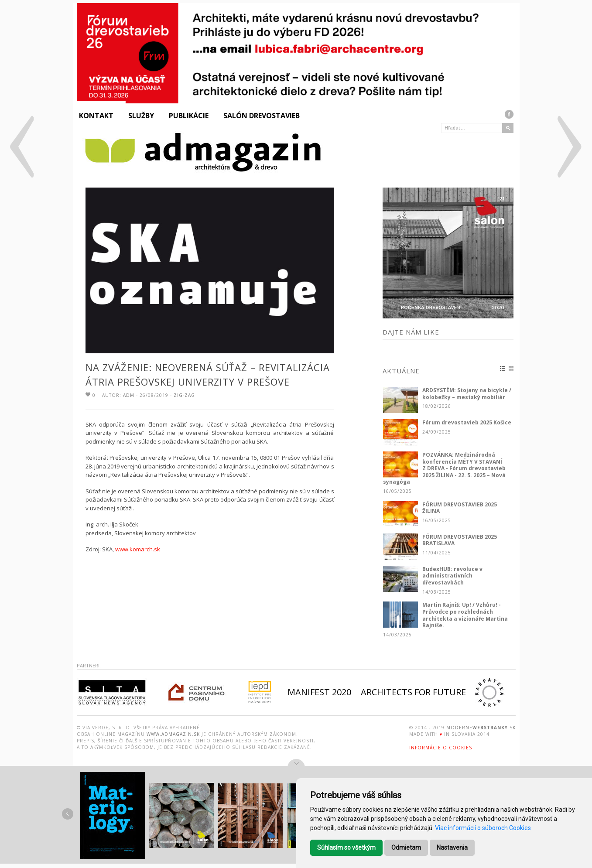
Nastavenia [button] (452, 847)
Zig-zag (184, 395)
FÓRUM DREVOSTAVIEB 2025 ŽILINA (460, 508)
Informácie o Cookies (441, 748)
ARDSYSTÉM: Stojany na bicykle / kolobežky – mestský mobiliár (467, 394)
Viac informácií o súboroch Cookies (483, 828)
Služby (141, 116)
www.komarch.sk (138, 549)
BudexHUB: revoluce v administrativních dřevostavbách (452, 576)
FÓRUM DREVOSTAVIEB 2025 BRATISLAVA (460, 540)
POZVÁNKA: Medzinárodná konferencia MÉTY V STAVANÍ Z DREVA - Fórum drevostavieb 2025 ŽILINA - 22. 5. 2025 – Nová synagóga (444, 468)
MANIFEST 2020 (319, 692)
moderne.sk (481, 728)
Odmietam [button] (406, 847)
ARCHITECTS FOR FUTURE (413, 692)
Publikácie (189, 116)
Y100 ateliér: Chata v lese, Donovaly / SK (568, 149)
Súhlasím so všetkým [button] (346, 847)
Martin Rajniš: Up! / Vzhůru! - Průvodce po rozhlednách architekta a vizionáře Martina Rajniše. (465, 615)
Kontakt (96, 116)
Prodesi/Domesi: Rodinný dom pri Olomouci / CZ (21, 149)
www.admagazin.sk (173, 734)
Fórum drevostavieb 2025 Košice (467, 423)
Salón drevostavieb (262, 116)
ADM (129, 395)
